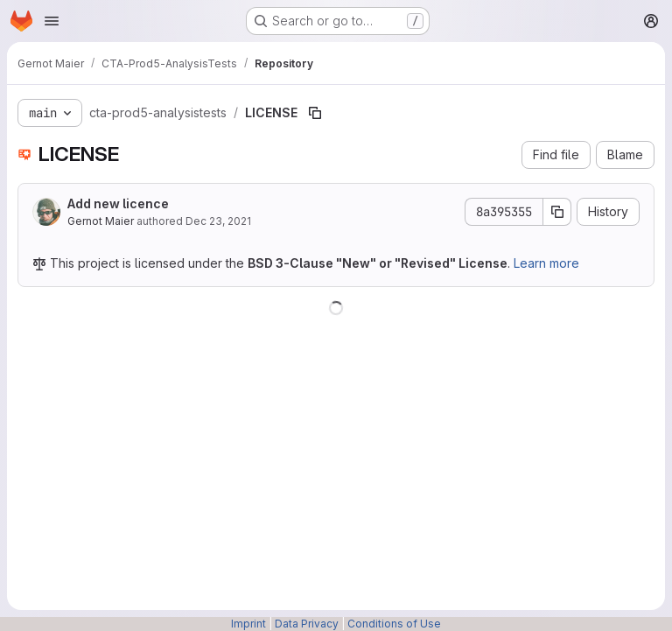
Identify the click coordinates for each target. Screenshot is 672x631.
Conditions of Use (394, 624)
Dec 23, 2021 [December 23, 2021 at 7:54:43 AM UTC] (218, 221)
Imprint (248, 624)
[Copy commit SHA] (557, 212)
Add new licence (118, 203)
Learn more (546, 263)
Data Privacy (307, 624)
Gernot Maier (101, 221)
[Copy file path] (315, 113)
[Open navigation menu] (52, 21)
